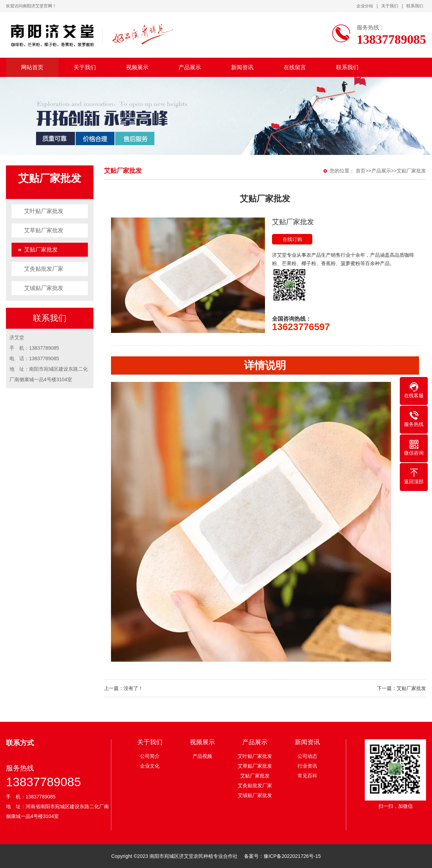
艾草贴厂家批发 (44, 230)
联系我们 (415, 6)
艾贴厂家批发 (41, 250)
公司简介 (150, 756)
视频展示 (137, 67)
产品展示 (190, 67)
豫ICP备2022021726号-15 (292, 856)
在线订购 (292, 239)
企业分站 (365, 6)
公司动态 (307, 756)
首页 (361, 171)
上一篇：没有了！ (124, 688)
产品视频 (202, 756)
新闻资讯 (242, 67)
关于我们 (390, 6)
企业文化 (150, 766)
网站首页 (32, 67)
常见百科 (307, 776)
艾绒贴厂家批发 (44, 288)
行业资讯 (307, 766)
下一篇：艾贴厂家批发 (402, 688)
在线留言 (295, 67)
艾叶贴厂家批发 (44, 211)
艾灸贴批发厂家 (44, 269)
